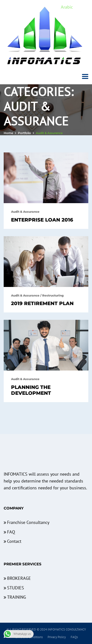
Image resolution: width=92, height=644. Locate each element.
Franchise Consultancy (28, 522)
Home (8, 133)
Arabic (67, 7)
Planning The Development (31, 390)
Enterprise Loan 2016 (42, 220)
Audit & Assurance (25, 212)
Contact (14, 541)
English (81, 7)
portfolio (24, 133)
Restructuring (53, 295)
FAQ (11, 532)
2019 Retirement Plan (42, 303)
